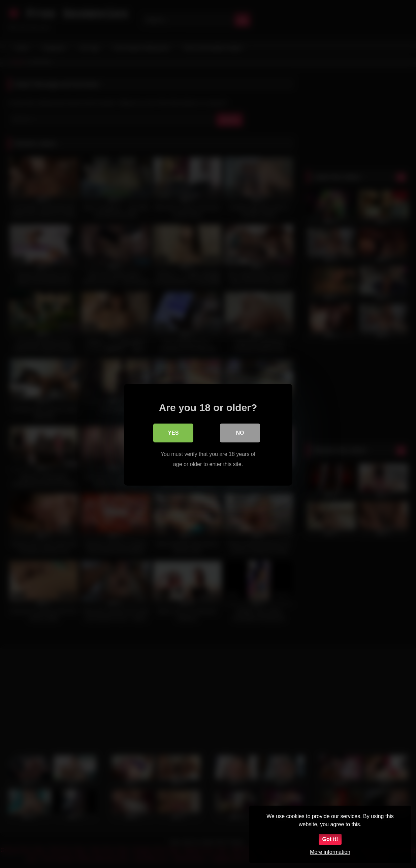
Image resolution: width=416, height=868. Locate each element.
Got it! (330, 839)
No (240, 432)
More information (330, 852)
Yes (173, 432)
